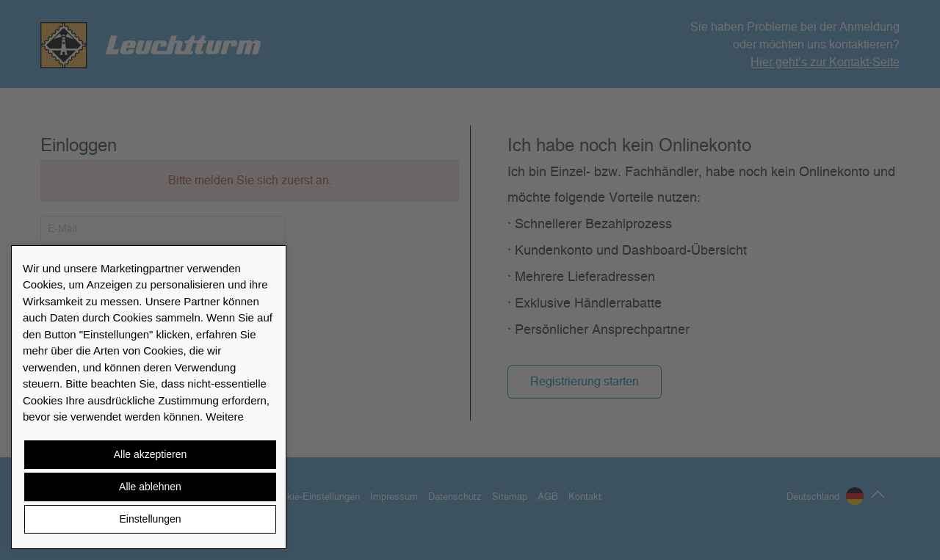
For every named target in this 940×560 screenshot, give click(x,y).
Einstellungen (150, 519)
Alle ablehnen (150, 487)
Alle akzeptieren (151, 454)
